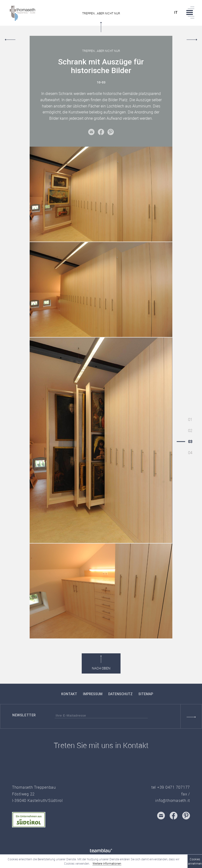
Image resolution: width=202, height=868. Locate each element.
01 (190, 419)
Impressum (93, 694)
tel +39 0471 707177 (171, 787)
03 (190, 442)
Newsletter (24, 715)
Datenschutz (120, 694)
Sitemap (146, 694)
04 (190, 453)
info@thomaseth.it (173, 800)
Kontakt (69, 694)
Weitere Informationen (107, 863)
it (176, 13)
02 (190, 431)
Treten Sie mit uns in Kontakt (101, 745)
